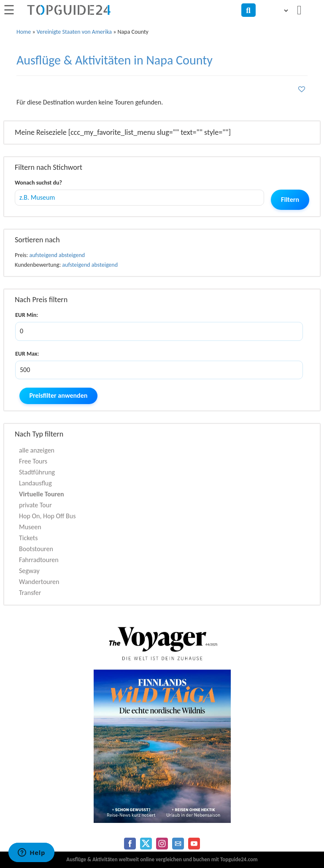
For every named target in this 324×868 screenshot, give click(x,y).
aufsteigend (43, 255)
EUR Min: (27, 315)
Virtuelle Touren (42, 494)
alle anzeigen (37, 450)
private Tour (35, 505)
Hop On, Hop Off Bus (47, 516)
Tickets (28, 538)
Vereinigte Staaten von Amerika (74, 32)
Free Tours (33, 461)
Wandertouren (39, 582)
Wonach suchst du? (38, 183)
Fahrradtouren (39, 560)
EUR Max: (27, 354)
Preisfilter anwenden (59, 395)
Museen (30, 527)
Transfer (30, 593)
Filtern (290, 200)
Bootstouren (36, 549)
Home (24, 32)
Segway (29, 571)
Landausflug (35, 483)
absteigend (72, 255)
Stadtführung (37, 472)
